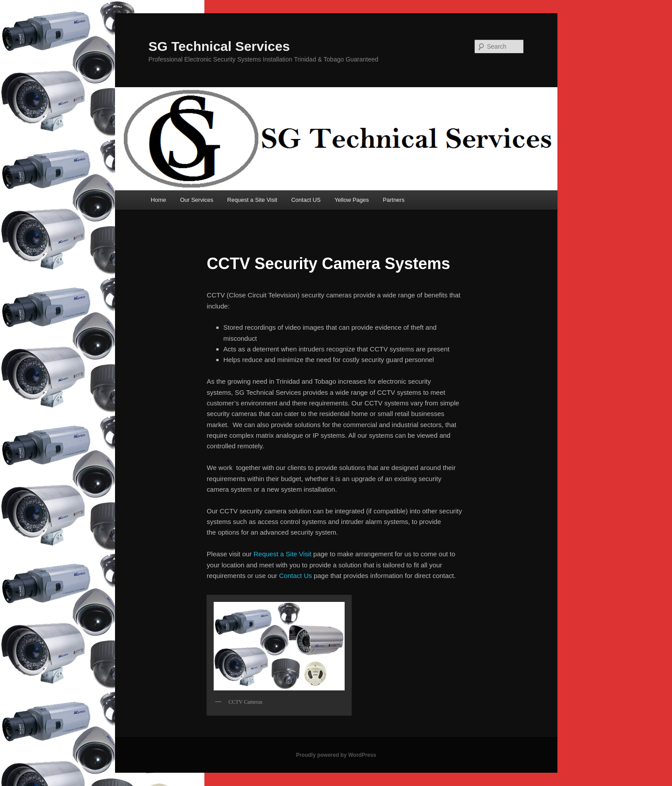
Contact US (306, 200)
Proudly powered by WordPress (336, 755)
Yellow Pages (352, 200)
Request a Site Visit (252, 200)
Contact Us (296, 576)
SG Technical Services (219, 46)
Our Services (197, 200)
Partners (394, 200)
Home (159, 200)
